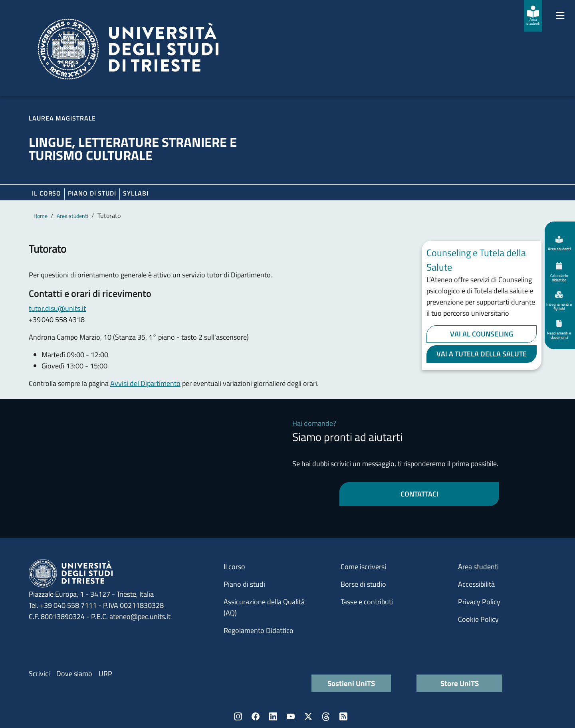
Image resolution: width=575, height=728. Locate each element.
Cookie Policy (478, 619)
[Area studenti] (533, 16)
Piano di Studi (92, 193)
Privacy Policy (479, 602)
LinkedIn (273, 716)
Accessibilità (476, 584)
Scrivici (39, 674)
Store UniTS (460, 683)
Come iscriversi (363, 567)
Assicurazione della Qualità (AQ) (264, 607)
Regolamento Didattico (259, 630)
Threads (326, 716)
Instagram (238, 716)
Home (41, 216)
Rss (343, 716)
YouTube (291, 716)
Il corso (47, 193)
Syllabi (136, 193)
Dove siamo (74, 674)
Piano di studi (244, 584)
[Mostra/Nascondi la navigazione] (560, 16)
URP (105, 674)
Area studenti (72, 216)
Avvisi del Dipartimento (145, 383)
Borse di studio (363, 584)
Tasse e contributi (367, 602)
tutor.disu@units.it (57, 308)
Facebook (256, 716)
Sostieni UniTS (351, 683)
